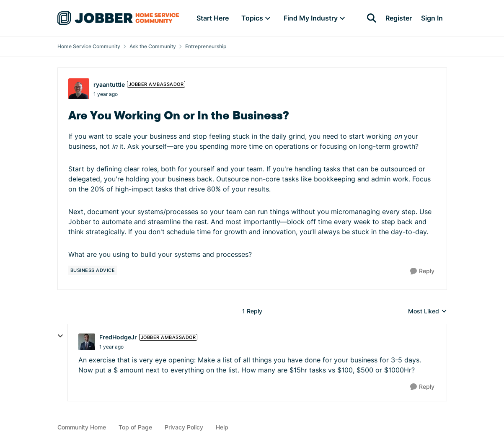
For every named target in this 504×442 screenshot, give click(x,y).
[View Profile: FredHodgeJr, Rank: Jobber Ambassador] (87, 342)
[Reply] (422, 271)
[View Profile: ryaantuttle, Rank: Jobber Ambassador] (79, 89)
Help (222, 427)
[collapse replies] (60, 336)
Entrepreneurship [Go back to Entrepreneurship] (206, 46)
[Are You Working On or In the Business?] (111, 347)
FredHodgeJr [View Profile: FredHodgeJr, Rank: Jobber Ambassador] (118, 337)
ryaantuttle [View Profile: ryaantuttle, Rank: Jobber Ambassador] (109, 84)
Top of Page (135, 427)
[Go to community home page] (118, 18)
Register (399, 18)
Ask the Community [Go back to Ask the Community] (153, 46)
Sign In (432, 18)
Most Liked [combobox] (428, 311)
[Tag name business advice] (93, 270)
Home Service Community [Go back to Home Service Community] (89, 46)
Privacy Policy (184, 427)
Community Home (82, 427)
